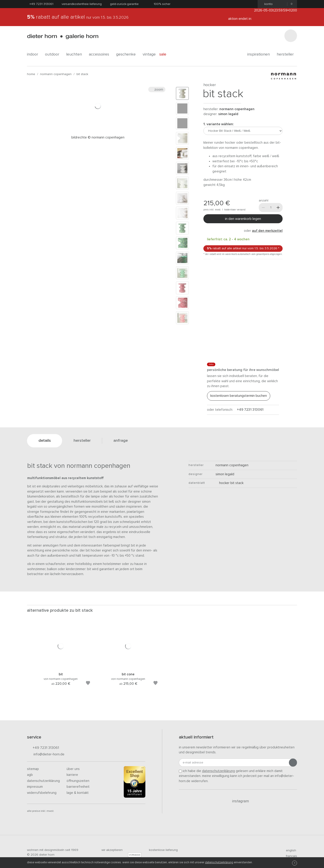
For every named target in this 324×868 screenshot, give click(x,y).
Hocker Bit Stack (229, 483)
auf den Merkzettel (267, 231)
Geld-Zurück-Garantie (124, 4)
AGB (30, 775)
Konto (267, 4)
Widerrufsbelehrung (42, 793)
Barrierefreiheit (78, 787)
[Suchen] (291, 36)
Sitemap (33, 769)
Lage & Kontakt (78, 793)
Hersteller (287, 54)
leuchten (76, 54)
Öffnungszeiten (78, 781)
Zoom (157, 89)
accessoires (101, 54)
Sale (165, 54)
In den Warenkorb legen (243, 219)
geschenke (128, 54)
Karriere (72, 775)
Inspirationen (260, 54)
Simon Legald (228, 114)
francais (290, 856)
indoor (34, 54)
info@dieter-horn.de (46, 755)
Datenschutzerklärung (43, 781)
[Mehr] (278, 208)
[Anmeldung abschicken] (293, 763)
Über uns (73, 769)
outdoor (54, 54)
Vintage (149, 54)
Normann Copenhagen (56, 74)
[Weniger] (263, 208)
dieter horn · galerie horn (63, 37)
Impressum (35, 787)
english (289, 850)
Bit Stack (82, 74)
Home (31, 74)
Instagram (238, 801)
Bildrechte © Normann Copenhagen (98, 137)
